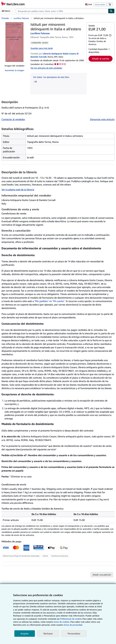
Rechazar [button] (48, 633)
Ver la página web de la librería (18, 190)
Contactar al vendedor (13, 119)
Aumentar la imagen (14, 70)
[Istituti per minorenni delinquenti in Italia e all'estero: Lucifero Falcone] (14, 42)
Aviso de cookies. (62, 622)
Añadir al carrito (101, 59)
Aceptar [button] (25, 633)
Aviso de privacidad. (73, 625)
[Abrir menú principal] (7, 11)
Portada (5, 18)
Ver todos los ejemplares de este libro (51, 77)
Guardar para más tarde (42, 48)
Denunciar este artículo (102, 119)
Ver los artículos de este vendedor (46, 68)
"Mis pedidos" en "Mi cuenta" (49, 301)
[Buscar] (111, 11)
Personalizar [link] (74, 633)
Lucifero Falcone (21, 18)
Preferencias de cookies (71, 619)
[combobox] (62, 11)
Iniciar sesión (100, 4)
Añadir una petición (102, 575)
